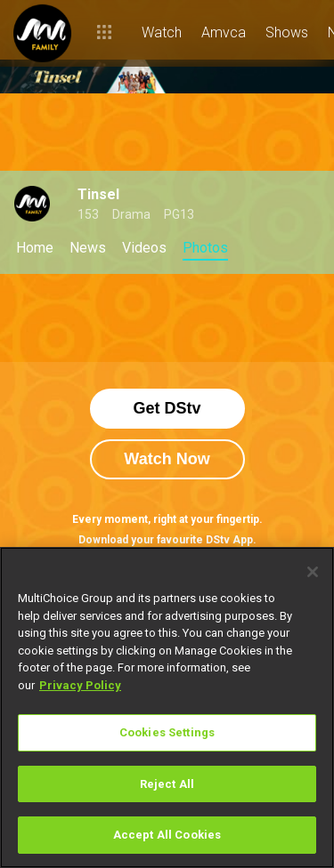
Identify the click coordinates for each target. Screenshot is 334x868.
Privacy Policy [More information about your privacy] (80, 685)
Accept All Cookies (167, 835)
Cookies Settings (167, 732)
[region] (167, 707)
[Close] (313, 572)
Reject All (167, 784)
